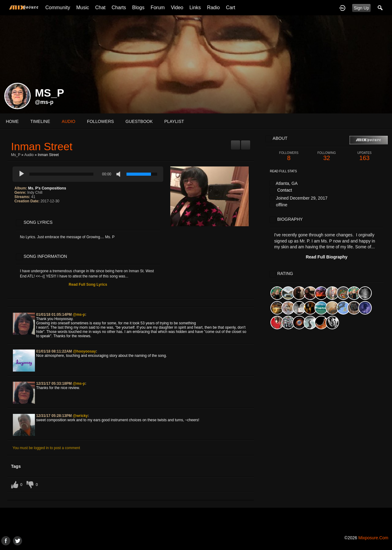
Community (58, 8)
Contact (285, 190)
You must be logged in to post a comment (46, 448)
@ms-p (44, 102)
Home (12, 121)
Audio (29, 155)
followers (100, 121)
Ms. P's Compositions (47, 188)
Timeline (40, 121)
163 (364, 156)
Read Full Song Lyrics (88, 285)
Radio (213, 8)
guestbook (139, 121)
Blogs (138, 8)
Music (83, 8)
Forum (158, 8)
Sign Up (361, 8)
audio (69, 121)
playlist (174, 121)
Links (195, 8)
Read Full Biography (326, 257)
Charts (119, 8)
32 (327, 156)
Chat (100, 8)
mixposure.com (373, 538)
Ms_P (16, 155)
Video (177, 8)
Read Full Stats (283, 171)
